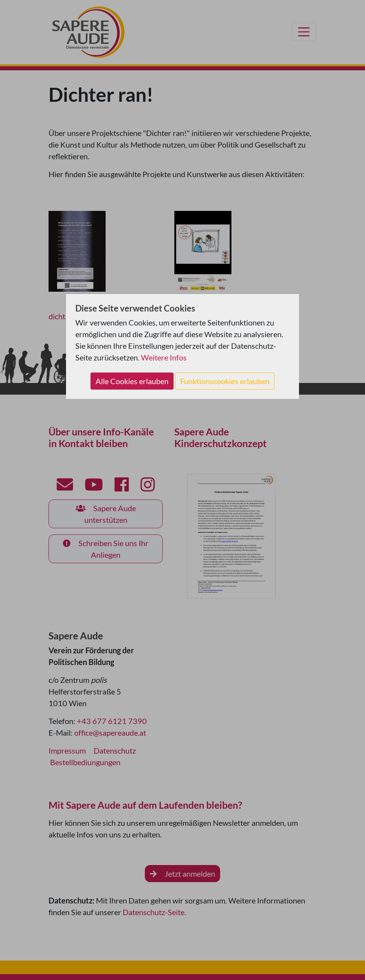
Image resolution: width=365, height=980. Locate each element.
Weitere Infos (164, 357)
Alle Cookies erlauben (132, 381)
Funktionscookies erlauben (225, 381)
